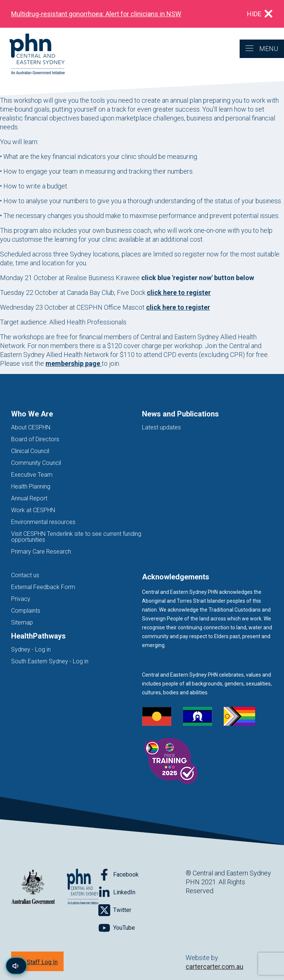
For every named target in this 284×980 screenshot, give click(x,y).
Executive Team (32, 475)
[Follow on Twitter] (115, 910)
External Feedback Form (43, 587)
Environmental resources (43, 522)
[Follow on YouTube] (117, 928)
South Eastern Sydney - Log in (50, 661)
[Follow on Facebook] (119, 875)
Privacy (21, 599)
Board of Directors (35, 439)
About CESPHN (31, 427)
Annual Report (29, 498)
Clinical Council (30, 451)
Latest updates (161, 427)
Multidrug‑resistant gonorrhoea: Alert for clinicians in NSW (96, 14)
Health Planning (31, 486)
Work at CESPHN (33, 510)
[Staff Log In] (37, 961)
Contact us (25, 575)
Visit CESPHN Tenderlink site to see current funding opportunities (76, 537)
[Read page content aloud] (16, 966)
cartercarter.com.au (214, 967)
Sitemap (22, 622)
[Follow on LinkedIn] (117, 892)
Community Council (36, 463)
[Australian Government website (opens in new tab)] (33, 887)
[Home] (32, 55)
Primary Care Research (41, 552)
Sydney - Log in (31, 649)
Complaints (26, 611)
